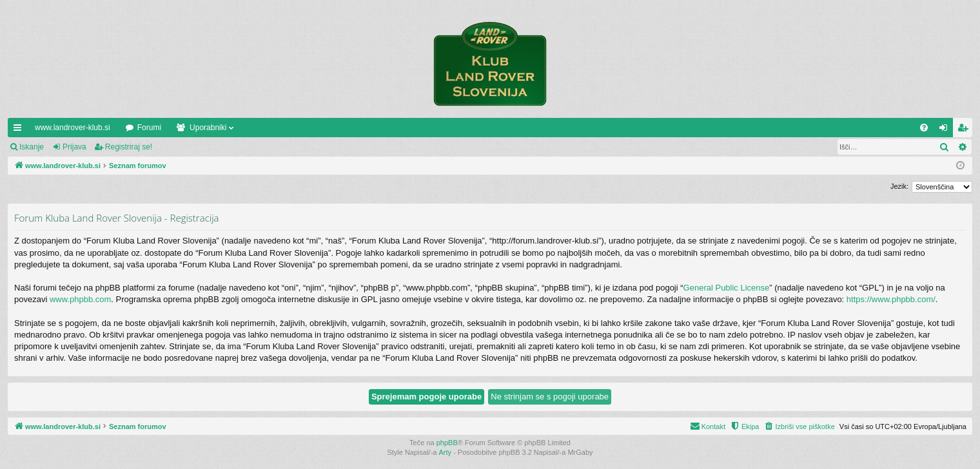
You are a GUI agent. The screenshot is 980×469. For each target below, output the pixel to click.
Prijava (74, 147)
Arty (446, 452)
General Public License (727, 288)
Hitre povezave (20, 130)
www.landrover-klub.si (73, 128)
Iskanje (32, 147)
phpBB (447, 443)
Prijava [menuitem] (946, 130)
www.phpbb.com (80, 299)
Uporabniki (208, 128)
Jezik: (899, 186)
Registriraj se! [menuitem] (965, 130)
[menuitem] (924, 128)
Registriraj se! (129, 147)
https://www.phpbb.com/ (891, 299)
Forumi (149, 128)
